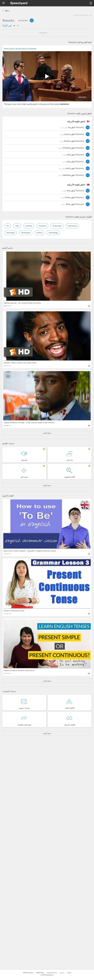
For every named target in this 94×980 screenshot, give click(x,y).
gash (35, 104)
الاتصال (69, 973)
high (24, 104)
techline (29, 226)
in (39, 104)
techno (39, 233)
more (19, 104)
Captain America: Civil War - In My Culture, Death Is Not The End (29, 423)
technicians (72, 226)
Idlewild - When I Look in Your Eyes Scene (20, 363)
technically (57, 226)
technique (11, 233)
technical (42, 226)
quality (30, 104)
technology (53, 233)
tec (8, 226)
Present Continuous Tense (14, 611)
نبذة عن (62, 973)
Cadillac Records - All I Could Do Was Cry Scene (22, 303)
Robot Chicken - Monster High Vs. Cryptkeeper (20, 49)
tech (17, 226)
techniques (26, 233)
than (53, 104)
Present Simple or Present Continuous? (19, 670)
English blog (40, 973)
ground (47, 104)
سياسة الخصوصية (52, 973)
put (15, 104)
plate (57, 104)
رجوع (7, 10)
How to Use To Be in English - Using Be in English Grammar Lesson (30, 551)
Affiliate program (28, 973)
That (6, 104)
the (41, 104)
